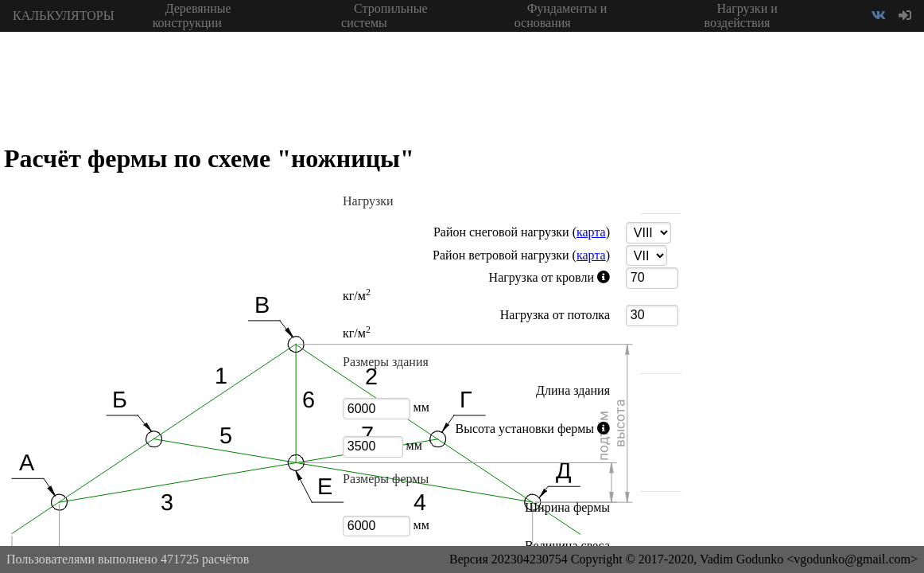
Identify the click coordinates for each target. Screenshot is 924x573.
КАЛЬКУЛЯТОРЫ (64, 16)
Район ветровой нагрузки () (521, 255)
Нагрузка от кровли (482, 278)
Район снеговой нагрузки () (522, 232)
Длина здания (573, 390)
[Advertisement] (805, 271)
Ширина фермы (567, 507)
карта (591, 232)
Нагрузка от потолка (555, 315)
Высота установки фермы (482, 429)
